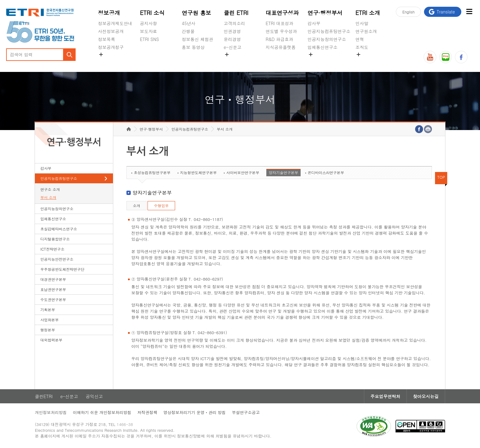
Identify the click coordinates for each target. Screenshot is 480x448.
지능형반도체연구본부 (198, 172)
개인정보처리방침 (51, 412)
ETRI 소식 (152, 13)
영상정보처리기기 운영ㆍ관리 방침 (195, 412)
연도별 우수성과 (281, 31)
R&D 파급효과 (279, 39)
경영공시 (107, 62)
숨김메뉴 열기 (101, 54)
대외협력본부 (51, 340)
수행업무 (161, 205)
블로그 (446, 57)
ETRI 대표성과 (280, 23)
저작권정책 (147, 412)
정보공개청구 (111, 47)
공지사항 (148, 23)
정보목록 (107, 39)
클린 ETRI (236, 13)
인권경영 (232, 31)
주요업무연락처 (385, 396)
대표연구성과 (282, 13)
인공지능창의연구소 (327, 39)
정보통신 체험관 (198, 39)
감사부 (314, 23)
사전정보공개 (111, 31)
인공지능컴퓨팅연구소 (329, 31)
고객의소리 (234, 23)
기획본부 (48, 310)
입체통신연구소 (323, 47)
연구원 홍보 (197, 13)
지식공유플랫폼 (281, 47)
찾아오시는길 (426, 396)
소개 (137, 205)
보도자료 (148, 31)
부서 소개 (48, 197)
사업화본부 (50, 320)
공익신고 (232, 62)
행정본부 (48, 330)
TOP (441, 177)
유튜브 (430, 57)
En (408, 12)
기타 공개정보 (369, 62)
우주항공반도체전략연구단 (62, 269)
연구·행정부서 (325, 13)
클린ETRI (44, 396)
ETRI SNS (149, 39)
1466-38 (125, 424)
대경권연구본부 (53, 279)
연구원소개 (366, 31)
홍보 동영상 (193, 47)
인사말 (362, 23)
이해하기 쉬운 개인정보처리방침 (102, 412)
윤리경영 (232, 39)
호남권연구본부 (53, 289)
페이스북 (461, 57)
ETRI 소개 (368, 13)
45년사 (189, 23)
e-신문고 (233, 47)
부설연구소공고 (246, 412)
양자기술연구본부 (283, 172)
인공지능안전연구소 (57, 259)
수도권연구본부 (53, 299)
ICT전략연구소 (52, 249)
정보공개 (109, 13)
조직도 (362, 47)
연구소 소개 (50, 189)
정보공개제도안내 (115, 23)
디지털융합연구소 (55, 239)
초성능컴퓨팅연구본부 (152, 172)
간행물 (188, 31)
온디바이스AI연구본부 (326, 172)
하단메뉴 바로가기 (0, 0)
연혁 (360, 39)
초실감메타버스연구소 (329, 62)
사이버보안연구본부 (243, 172)
